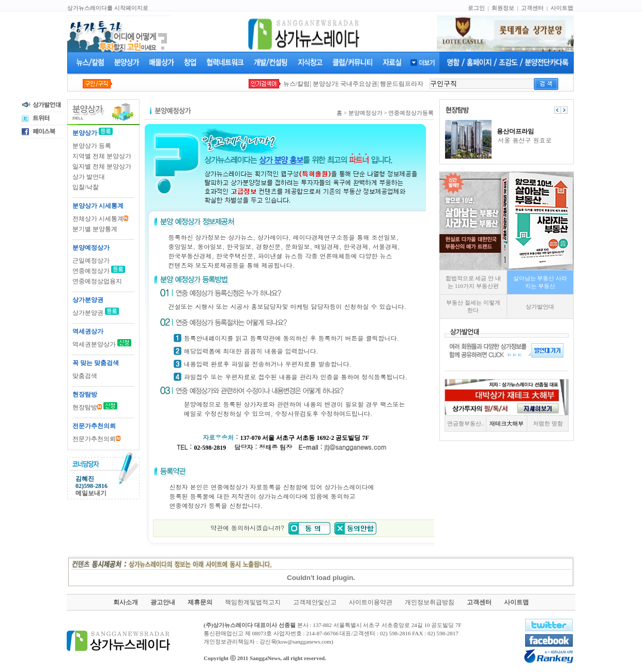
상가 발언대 (89, 177)
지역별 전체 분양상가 (102, 156)
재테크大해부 (507, 423)
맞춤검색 (85, 376)
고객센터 (532, 8)
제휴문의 (200, 602)
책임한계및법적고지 (253, 602)
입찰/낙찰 (86, 187)
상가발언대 (540, 307)
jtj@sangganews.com (356, 447)
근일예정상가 (91, 261)
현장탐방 (87, 407)
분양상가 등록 (92, 146)
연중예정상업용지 (97, 281)
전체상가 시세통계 (100, 219)
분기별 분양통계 (95, 229)
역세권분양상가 (94, 344)
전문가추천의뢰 (96, 439)
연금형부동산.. (466, 423)
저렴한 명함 (548, 423)
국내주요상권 (359, 84)
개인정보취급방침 (430, 602)
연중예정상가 (91, 271)
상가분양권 (89, 313)
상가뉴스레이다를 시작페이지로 (108, 8)
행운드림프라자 (402, 84)
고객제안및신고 (315, 602)
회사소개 (126, 602)
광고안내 (163, 602)
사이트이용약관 (371, 602)
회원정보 (503, 8)
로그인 (476, 8)
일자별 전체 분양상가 (102, 166)
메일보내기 (91, 493)
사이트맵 (562, 8)
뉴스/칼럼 (296, 84)
